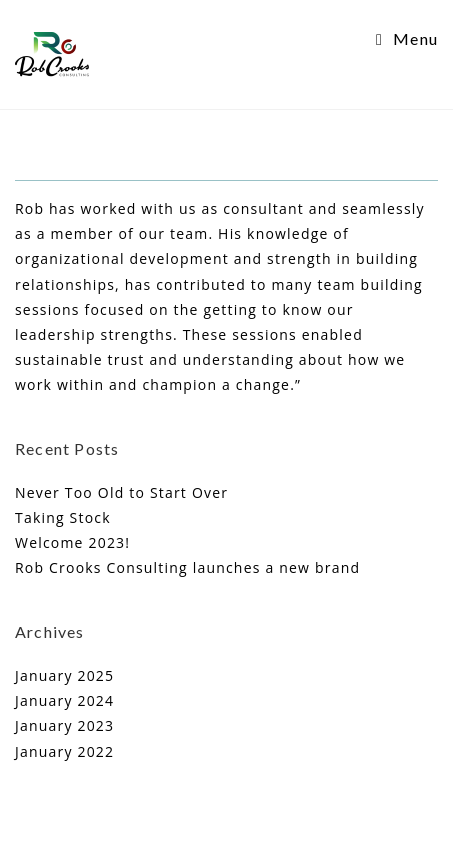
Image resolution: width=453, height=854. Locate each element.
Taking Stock (63, 517)
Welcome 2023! (72, 542)
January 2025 (64, 675)
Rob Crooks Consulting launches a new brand (187, 567)
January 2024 (64, 700)
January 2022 (64, 751)
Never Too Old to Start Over (121, 492)
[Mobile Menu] (407, 38)
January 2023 (64, 725)
